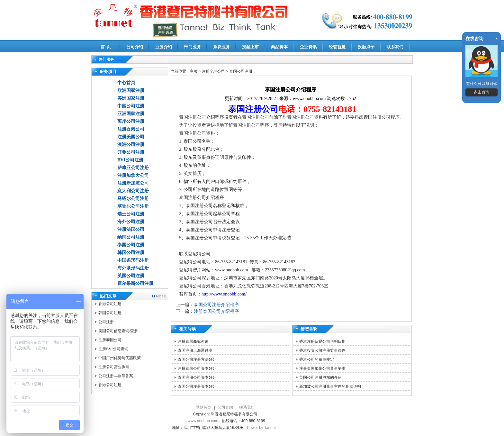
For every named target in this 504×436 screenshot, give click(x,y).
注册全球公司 (214, 71)
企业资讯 (308, 47)
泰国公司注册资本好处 (197, 386)
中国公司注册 (131, 106)
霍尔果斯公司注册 (135, 283)
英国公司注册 (131, 276)
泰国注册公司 (253, 109)
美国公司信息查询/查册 (118, 331)
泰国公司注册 (131, 245)
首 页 (106, 47)
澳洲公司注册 (131, 145)
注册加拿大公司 (133, 175)
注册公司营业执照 (114, 367)
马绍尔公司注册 (133, 199)
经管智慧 (337, 47)
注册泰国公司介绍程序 (216, 311)
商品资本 (279, 47)
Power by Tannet (261, 428)
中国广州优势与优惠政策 (120, 358)
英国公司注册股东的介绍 (320, 377)
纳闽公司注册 (131, 237)
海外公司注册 (131, 222)
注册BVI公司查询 (113, 349)
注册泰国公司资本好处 (197, 368)
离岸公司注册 (131, 121)
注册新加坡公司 (133, 183)
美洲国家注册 (131, 98)
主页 (194, 71)
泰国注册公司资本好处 (197, 377)
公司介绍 (135, 47)
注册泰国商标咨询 (193, 341)
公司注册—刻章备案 (116, 376)
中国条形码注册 (133, 260)
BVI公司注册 (130, 160)
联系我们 (395, 47)
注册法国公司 (131, 229)
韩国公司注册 (131, 253)
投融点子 (366, 47)
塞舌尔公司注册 (133, 206)
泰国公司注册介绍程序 (216, 305)
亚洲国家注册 (131, 114)
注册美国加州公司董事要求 (322, 368)
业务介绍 (164, 47)
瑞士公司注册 (131, 214)
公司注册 (106, 322)
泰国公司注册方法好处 (197, 359)
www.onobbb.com (203, 421)
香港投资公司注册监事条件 (322, 350)
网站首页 (203, 407)
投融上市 (250, 47)
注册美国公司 (131, 137)
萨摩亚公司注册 (133, 168)
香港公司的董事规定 (317, 359)
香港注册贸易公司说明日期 (322, 341)
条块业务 (221, 47)
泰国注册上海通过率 (195, 350)
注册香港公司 (131, 129)
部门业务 (193, 47)
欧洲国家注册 (131, 91)
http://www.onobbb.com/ (224, 294)
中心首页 (126, 83)
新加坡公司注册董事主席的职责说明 (330, 386)
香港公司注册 (110, 304)
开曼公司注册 (131, 152)
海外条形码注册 (133, 268)
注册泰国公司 (110, 340)
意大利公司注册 (133, 191)
